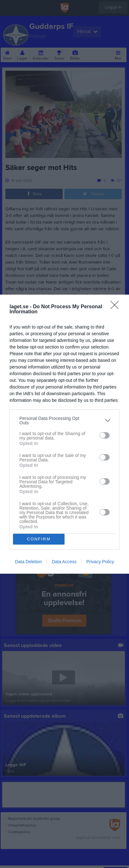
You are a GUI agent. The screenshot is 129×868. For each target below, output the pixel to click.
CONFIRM (39, 539)
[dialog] (64, 434)
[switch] (105, 435)
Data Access (64, 562)
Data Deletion (28, 562)
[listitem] (64, 421)
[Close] (117, 307)
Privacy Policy (100, 562)
